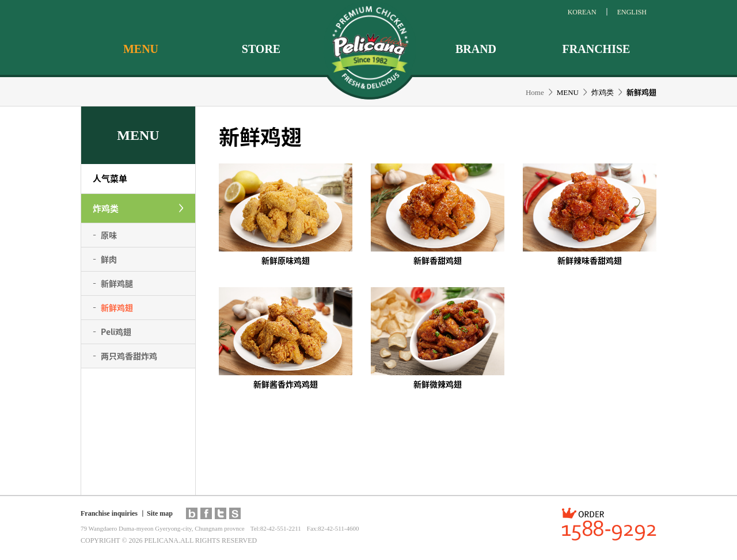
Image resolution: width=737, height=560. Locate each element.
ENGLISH (632, 12)
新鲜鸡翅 (117, 307)
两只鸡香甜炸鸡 (129, 356)
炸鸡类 (106, 208)
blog (192, 513)
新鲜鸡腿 (117, 283)
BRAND (476, 49)
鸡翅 (116, 332)
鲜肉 (109, 259)
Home (535, 92)
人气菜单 (110, 178)
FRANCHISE (597, 49)
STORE (261, 49)
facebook (206, 513)
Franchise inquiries (109, 513)
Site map (160, 513)
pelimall (235, 513)
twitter (221, 513)
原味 (109, 235)
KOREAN (582, 12)
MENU (141, 49)
